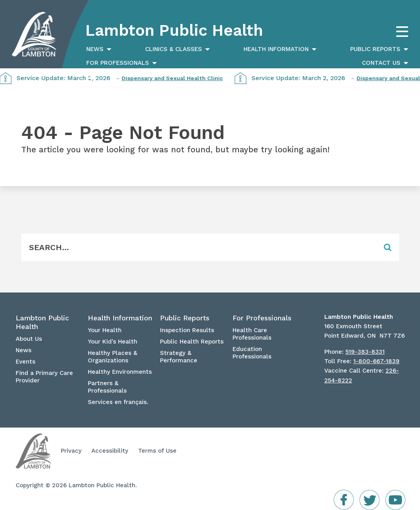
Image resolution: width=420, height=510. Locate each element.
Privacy (71, 451)
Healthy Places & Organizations (113, 357)
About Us (29, 339)
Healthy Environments (120, 372)
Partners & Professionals (107, 387)
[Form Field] (199, 247)
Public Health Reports (192, 342)
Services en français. (118, 402)
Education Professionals (252, 353)
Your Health (105, 330)
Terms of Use (157, 451)
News (95, 49)
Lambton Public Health (174, 30)
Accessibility (110, 451)
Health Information (276, 49)
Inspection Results (187, 330)
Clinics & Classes (174, 49)
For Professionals (118, 63)
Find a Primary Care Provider (44, 377)
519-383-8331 (365, 352)
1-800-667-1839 (376, 361)
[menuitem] (98, 49)
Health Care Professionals (252, 334)
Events (25, 362)
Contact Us (381, 63)
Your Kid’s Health (113, 342)
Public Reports (375, 49)
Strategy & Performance (179, 357)
